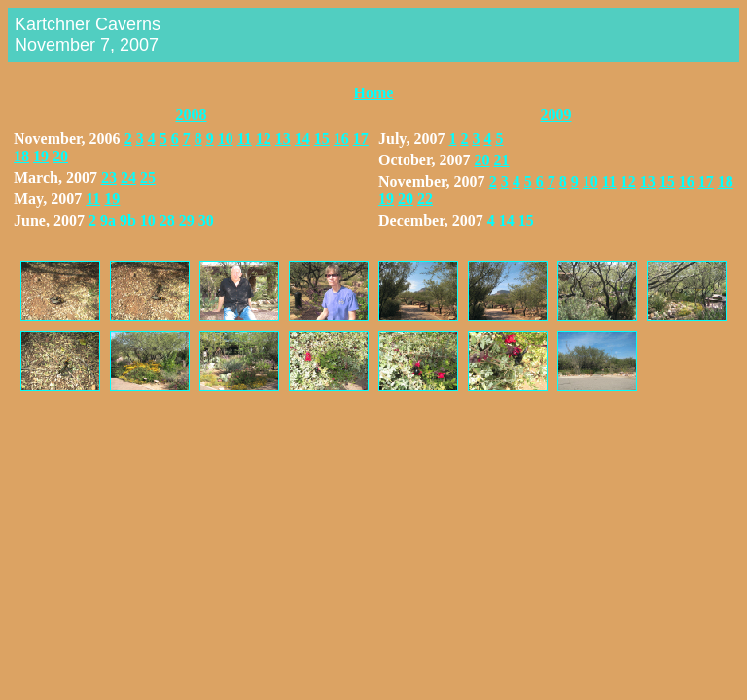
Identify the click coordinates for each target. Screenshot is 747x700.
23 (109, 177)
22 (425, 199)
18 (21, 156)
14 (302, 139)
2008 (192, 114)
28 (167, 220)
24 (128, 177)
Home (374, 93)
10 (226, 139)
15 (322, 139)
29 (187, 220)
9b (128, 220)
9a (108, 220)
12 (264, 139)
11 (245, 139)
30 (206, 220)
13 (283, 139)
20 (60, 156)
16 (341, 139)
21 (502, 160)
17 (361, 139)
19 (41, 156)
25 (148, 177)
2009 (556, 114)
